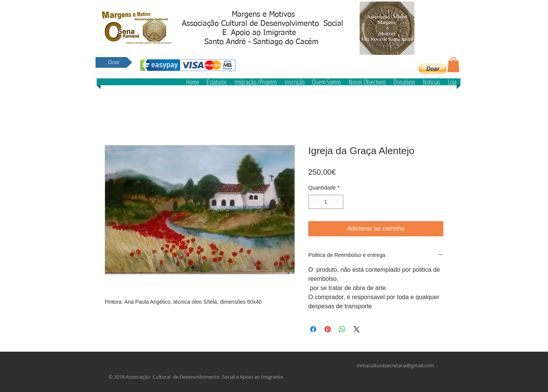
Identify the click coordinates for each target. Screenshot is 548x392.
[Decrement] (314, 202)
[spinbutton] (326, 202)
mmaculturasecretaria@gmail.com (395, 365)
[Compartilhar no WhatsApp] (342, 329)
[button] (433, 69)
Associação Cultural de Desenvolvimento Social (263, 24)
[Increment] (337, 202)
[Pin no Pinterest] (328, 329)
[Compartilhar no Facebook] (313, 329)
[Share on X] (357, 329)
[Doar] (114, 62)
